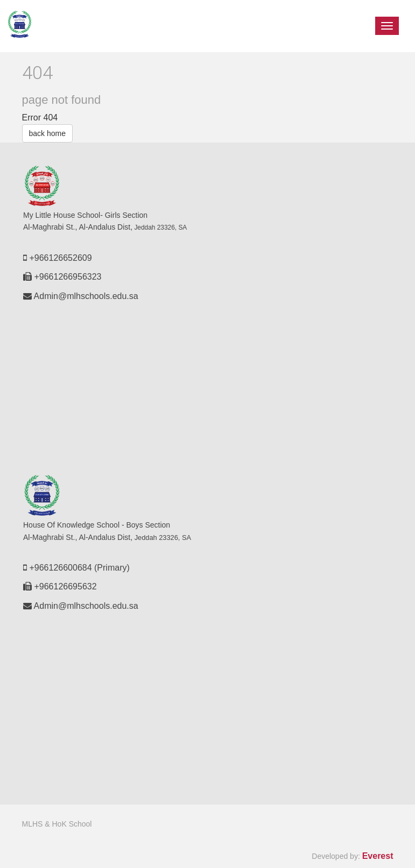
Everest (378, 856)
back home (47, 133)
